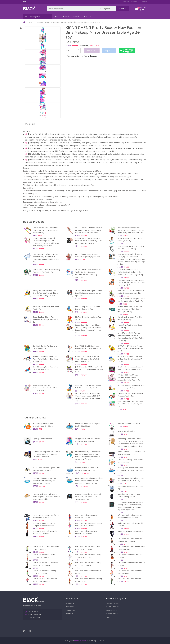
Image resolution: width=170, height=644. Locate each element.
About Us (76, 16)
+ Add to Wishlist (72, 56)
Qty (67, 50)
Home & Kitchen (112, 614)
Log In (144, 2)
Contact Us (87, 16)
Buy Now (109, 50)
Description (30, 124)
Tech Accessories (113, 603)
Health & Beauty (112, 607)
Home (57, 16)
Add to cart (92, 51)
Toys (108, 617)
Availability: (85, 45)
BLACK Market (80, 641)
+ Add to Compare (89, 56)
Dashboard (70, 603)
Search (123, 9)
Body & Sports (112, 610)
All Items (66, 16)
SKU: (67, 42)
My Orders (70, 607)
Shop (31, 22)
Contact (126, 2)
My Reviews (70, 610)
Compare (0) (135, 2)
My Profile (69, 614)
